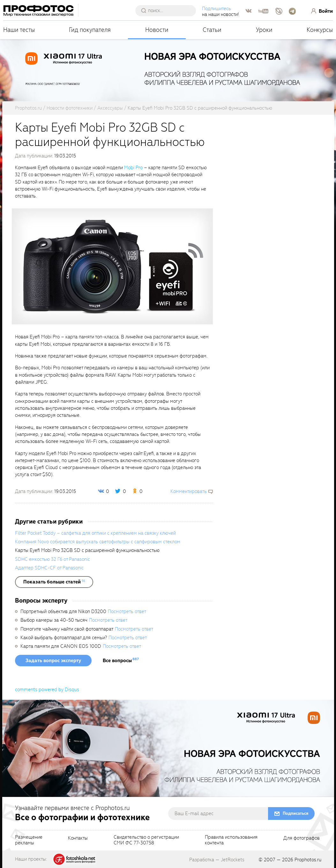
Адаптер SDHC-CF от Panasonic (49, 568)
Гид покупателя (90, 30)
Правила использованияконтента (231, 840)
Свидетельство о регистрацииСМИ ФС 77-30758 (146, 840)
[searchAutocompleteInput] (168, 11)
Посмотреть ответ (127, 611)
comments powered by (47, 690)
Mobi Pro (133, 168)
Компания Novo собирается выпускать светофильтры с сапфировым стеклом (98, 542)
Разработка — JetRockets (217, 860)
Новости (157, 30)
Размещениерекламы (29, 840)
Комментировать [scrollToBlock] (189, 491)
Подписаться (295, 813)
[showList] (54, 582)
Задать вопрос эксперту (53, 661)
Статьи (212, 30)
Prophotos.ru (308, 860)
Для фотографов (302, 838)
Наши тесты (19, 30)
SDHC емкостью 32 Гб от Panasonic (52, 559)
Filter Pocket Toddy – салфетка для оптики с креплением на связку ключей (95, 533)
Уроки (264, 30)
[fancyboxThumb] (112, 266)
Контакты (78, 838)
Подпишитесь (217, 9)
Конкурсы (320, 30)
